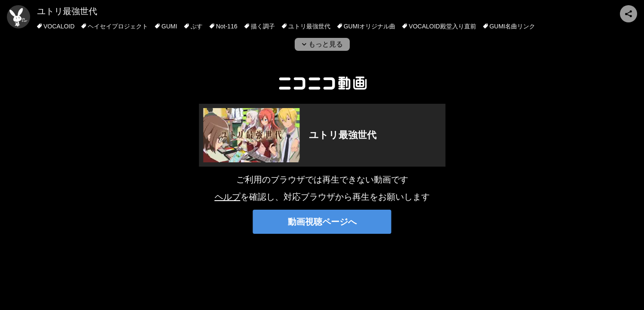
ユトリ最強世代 (67, 11)
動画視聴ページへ (322, 222)
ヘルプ (228, 197)
